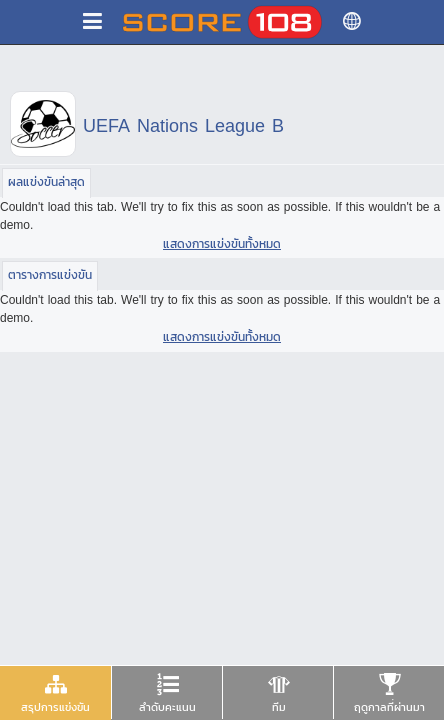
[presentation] (55, 692)
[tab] (55, 693)
